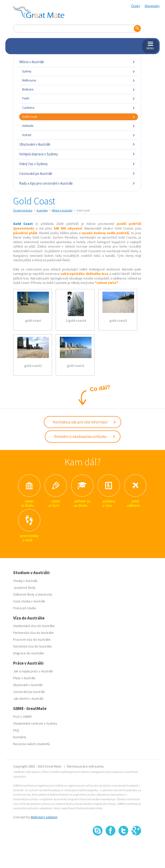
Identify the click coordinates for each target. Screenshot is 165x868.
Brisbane (79, 89)
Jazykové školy (24, 588)
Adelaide (79, 126)
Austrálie (42, 210)
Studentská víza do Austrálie (34, 626)
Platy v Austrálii (24, 678)
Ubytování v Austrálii (77, 144)
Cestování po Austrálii (77, 174)
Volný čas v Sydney (77, 164)
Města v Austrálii (77, 62)
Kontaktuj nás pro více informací (85, 422)
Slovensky (152, 6)
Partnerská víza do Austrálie (33, 633)
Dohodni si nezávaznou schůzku (85, 436)
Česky (136, 6)
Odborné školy (24, 594)
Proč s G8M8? (23, 717)
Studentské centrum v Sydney (35, 723)
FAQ (16, 730)
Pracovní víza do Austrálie (32, 639)
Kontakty (20, 737)
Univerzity (45, 594)
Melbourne (79, 80)
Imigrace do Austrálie (29, 653)
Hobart (79, 135)
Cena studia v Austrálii (29, 601)
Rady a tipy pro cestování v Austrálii (77, 183)
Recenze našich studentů (32, 744)
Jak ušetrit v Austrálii (28, 698)
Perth (79, 98)
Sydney (79, 71)
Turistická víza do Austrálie (32, 646)
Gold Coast (79, 117)
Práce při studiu (25, 608)
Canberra (79, 108)
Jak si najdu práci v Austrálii (33, 671)
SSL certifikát (124, 846)
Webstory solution (44, 817)
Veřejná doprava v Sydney (77, 154)
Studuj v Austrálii (25, 581)
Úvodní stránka (23, 210)
